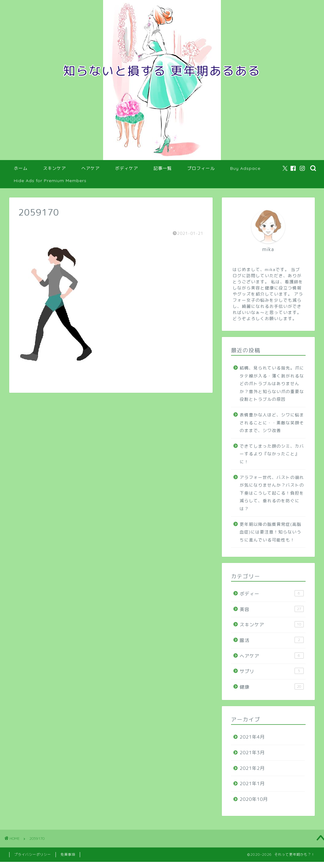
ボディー (272, 594)
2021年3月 (252, 753)
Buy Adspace (245, 168)
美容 (272, 609)
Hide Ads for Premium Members (50, 181)
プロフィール (201, 168)
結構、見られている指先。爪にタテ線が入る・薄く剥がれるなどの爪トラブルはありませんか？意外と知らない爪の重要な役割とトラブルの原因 (272, 383)
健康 (272, 687)
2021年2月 (252, 768)
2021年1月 (252, 784)
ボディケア (127, 168)
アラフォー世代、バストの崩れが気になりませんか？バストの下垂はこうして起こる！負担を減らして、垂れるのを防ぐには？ (272, 493)
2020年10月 (254, 799)
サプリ (272, 671)
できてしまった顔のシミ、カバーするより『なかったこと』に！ (272, 454)
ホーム (21, 168)
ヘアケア (91, 168)
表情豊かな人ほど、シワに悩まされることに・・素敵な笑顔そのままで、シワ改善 (272, 423)
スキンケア (54, 168)
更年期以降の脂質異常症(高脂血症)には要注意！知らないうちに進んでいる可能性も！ (270, 532)
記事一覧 (163, 168)
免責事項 (68, 855)
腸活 (272, 640)
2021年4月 (252, 737)
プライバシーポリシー (33, 855)
